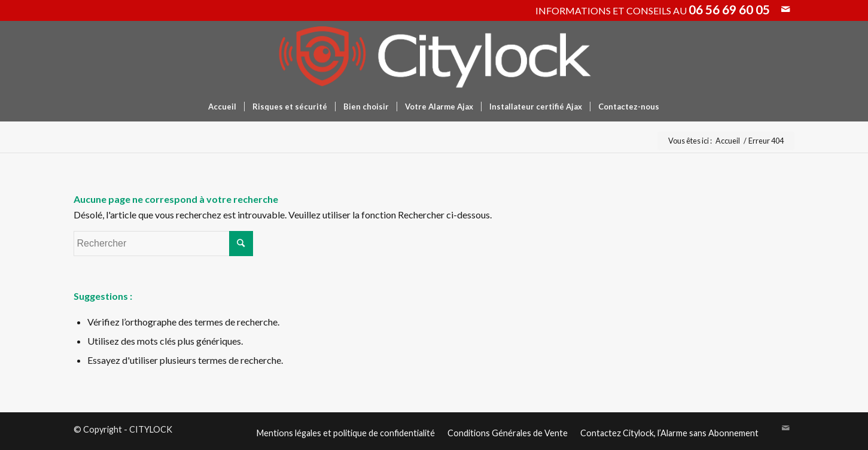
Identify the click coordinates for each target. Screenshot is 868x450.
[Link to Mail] (785, 9)
